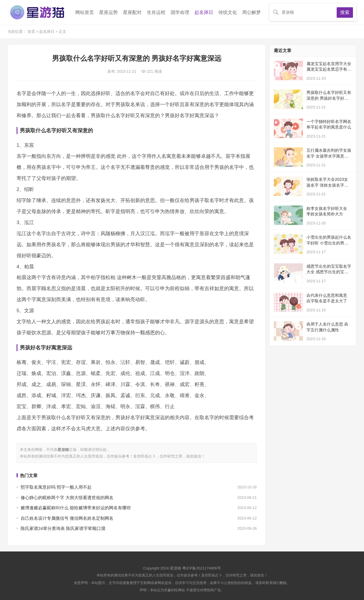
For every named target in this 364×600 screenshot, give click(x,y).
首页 (32, 32)
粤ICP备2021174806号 (202, 568)
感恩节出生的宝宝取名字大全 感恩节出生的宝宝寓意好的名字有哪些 (329, 272)
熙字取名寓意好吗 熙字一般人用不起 (56, 487)
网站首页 (85, 12)
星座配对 (132, 12)
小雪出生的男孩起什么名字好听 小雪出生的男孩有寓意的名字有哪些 (329, 243)
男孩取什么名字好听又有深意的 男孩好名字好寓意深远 (329, 98)
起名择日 (204, 12)
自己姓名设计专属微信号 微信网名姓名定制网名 (67, 518)
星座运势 (108, 12)
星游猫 (63, 450)
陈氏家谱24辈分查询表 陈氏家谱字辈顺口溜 (63, 528)
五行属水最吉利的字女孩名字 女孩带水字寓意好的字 (329, 156)
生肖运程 (156, 12)
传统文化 (228, 12)
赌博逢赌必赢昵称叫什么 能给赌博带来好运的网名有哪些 (76, 508)
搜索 (345, 12)
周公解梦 (251, 12)
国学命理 (180, 12)
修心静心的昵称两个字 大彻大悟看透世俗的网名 (67, 498)
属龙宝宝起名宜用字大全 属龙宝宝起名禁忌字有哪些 (329, 69)
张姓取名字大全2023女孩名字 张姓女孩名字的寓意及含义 (327, 185)
